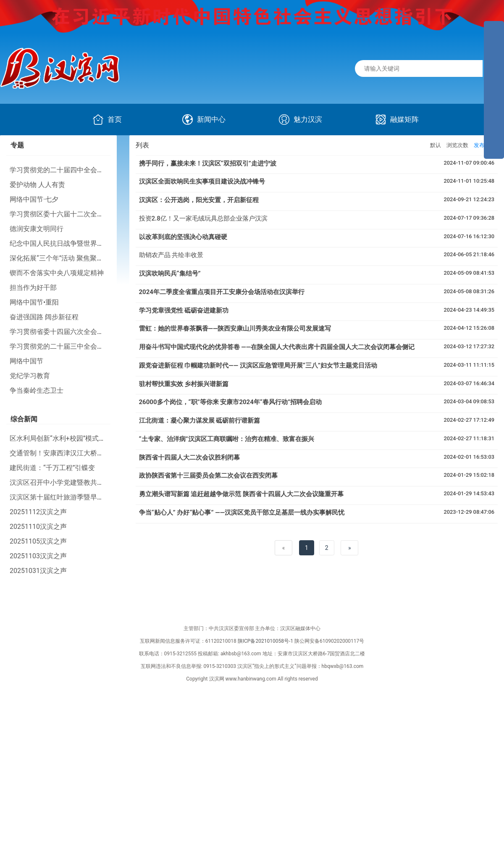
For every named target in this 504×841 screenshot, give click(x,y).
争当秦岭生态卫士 (37, 390)
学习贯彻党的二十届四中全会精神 (60, 170)
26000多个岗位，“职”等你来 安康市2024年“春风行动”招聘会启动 (230, 402)
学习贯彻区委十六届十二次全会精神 (63, 214)
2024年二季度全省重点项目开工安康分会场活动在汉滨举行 (222, 292)
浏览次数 (457, 145)
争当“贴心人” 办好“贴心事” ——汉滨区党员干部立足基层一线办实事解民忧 (242, 512)
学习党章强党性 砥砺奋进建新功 (184, 310)
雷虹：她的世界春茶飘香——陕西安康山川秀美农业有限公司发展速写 (235, 329)
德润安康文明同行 (37, 229)
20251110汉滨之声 (38, 527)
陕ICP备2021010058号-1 (265, 641)
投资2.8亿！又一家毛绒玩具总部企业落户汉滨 (203, 218)
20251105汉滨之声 (38, 541)
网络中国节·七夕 (34, 199)
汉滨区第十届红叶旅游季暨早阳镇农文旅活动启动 (84, 497)
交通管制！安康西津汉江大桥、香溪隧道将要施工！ (87, 453)
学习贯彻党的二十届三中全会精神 (60, 346)
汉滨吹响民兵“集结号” (170, 273)
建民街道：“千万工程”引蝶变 (52, 468)
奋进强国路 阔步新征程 (44, 317)
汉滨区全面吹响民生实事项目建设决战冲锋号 (202, 181)
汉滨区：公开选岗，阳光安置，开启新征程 (199, 200)
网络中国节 (26, 361)
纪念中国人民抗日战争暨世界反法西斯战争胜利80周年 (91, 243)
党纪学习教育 (30, 376)
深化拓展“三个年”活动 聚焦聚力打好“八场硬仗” (79, 258)
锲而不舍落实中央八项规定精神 (57, 273)
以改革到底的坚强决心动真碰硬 (183, 237)
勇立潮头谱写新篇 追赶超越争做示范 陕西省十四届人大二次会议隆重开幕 (241, 494)
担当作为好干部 (33, 288)
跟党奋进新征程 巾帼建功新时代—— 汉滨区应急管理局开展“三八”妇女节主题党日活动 (258, 365)
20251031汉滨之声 (38, 571)
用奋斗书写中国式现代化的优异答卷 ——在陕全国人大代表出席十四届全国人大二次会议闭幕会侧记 (277, 347)
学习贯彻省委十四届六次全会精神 (60, 332)
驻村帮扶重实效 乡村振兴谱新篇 (184, 384)
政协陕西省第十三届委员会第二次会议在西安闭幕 (208, 476)
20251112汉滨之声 (38, 512)
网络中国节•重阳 (34, 302)
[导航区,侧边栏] (494, 90)
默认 (436, 145)
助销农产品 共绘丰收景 (171, 255)
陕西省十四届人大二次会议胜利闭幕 (189, 457)
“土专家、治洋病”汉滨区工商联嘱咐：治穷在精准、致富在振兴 (227, 439)
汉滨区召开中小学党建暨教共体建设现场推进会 (80, 482)
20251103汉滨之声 (38, 556)
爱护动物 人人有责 (37, 185)
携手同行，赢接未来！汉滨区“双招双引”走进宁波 (208, 163)
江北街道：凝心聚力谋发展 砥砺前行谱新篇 (200, 420)
